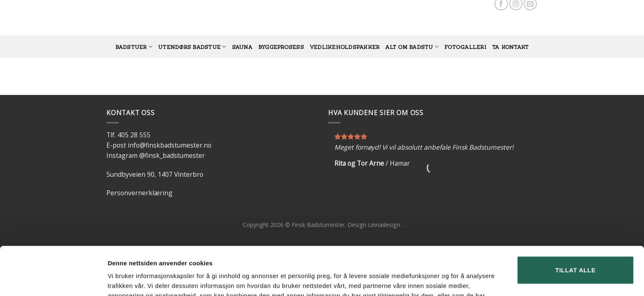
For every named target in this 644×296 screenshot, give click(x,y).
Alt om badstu (412, 47)
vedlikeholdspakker (345, 47)
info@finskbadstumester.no (170, 145)
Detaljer (119, 280)
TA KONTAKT (511, 47)
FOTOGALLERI (465, 47)
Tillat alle (575, 222)
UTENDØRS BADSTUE (192, 47)
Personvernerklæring (139, 193)
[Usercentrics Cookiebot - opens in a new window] (53, 280)
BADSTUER (134, 47)
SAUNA (242, 47)
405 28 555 (134, 135)
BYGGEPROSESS (281, 47)
